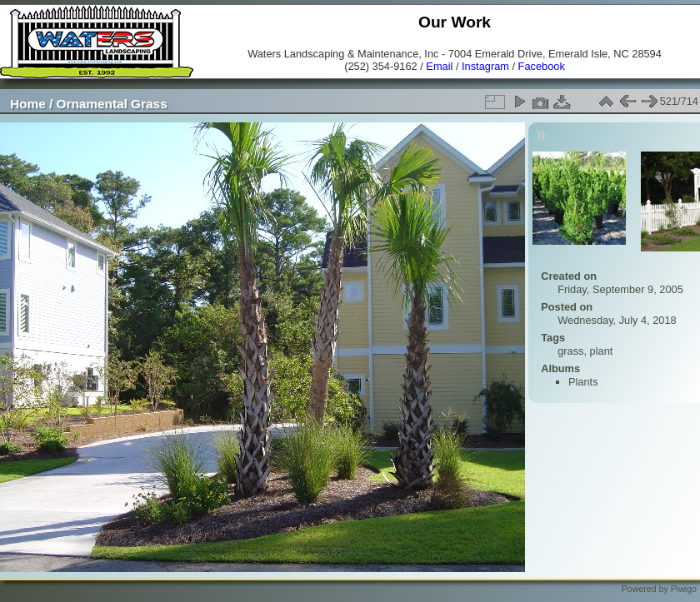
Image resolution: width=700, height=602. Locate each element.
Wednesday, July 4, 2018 (617, 320)
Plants (583, 382)
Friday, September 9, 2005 (620, 289)
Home (28, 104)
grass (570, 351)
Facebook (542, 66)
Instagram (485, 66)
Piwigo (684, 589)
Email (439, 66)
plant (602, 351)
